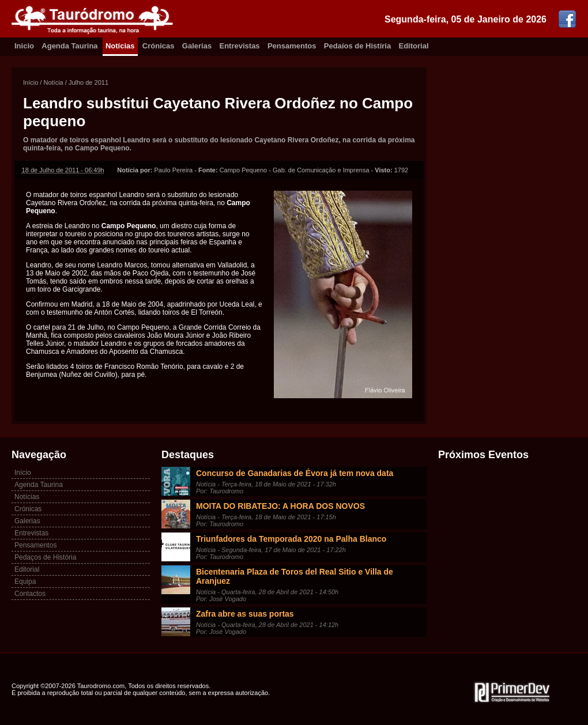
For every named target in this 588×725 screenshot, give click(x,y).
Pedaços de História (45, 557)
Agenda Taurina (69, 46)
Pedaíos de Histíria (357, 46)
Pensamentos (292, 46)
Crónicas (159, 46)
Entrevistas (240, 46)
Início (31, 82)
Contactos (30, 594)
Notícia (53, 82)
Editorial (414, 46)
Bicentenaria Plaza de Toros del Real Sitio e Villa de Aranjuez (295, 576)
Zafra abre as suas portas (245, 614)
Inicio (24, 46)
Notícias (120, 46)
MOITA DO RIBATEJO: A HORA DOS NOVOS (280, 506)
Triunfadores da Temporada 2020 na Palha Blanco (291, 539)
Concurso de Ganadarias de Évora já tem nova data (295, 473)
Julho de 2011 (88, 82)
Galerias (197, 46)
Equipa (25, 581)
